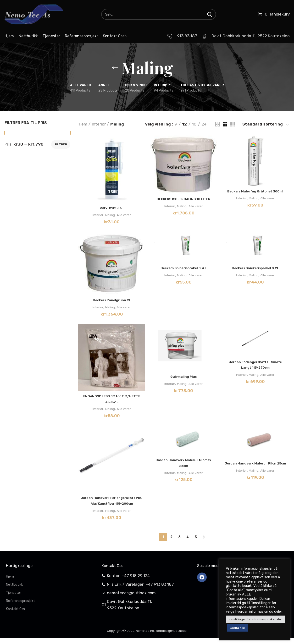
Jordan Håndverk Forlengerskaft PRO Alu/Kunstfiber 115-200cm (111, 505)
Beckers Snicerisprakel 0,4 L (184, 269)
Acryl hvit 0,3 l (111, 208)
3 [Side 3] (180, 543)
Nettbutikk (14, 591)
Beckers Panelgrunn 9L (111, 301)
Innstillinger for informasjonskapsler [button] (255, 619)
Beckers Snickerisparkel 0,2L (256, 269)
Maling (109, 215)
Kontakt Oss (15, 615)
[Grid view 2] (218, 124)
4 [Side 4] (188, 543)
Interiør (99, 124)
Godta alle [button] (237, 628)
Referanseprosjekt (20, 607)
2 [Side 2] (171, 543)
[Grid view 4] (232, 124)
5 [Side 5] (196, 543)
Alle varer (126, 215)
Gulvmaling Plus (183, 378)
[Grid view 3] (225, 124)
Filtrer (61, 144)
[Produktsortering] (266, 125)
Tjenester (14, 599)
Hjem (82, 124)
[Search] (159, 14)
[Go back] (115, 67)
